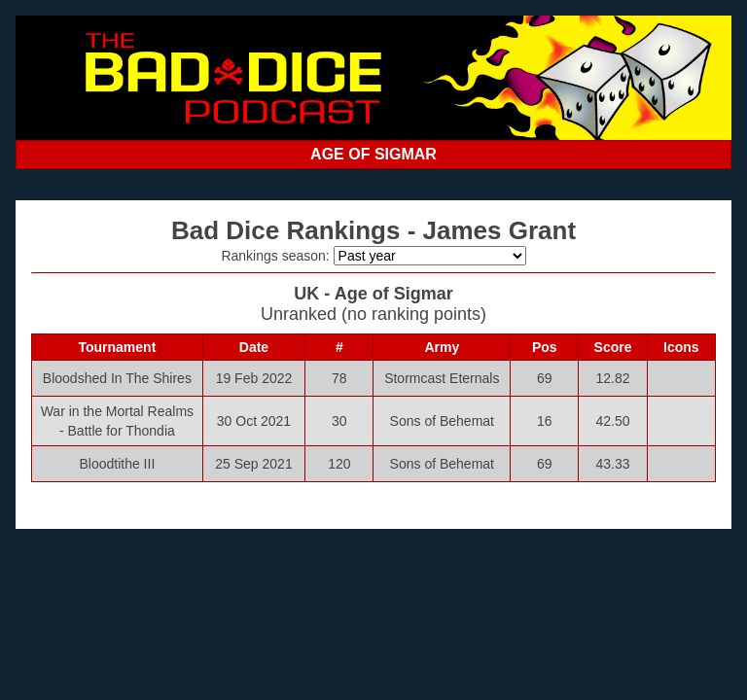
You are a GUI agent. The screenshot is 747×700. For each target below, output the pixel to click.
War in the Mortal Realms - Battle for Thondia (117, 421)
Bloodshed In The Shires (117, 378)
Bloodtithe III (117, 464)
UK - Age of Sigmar (373, 294)
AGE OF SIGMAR (373, 154)
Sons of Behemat (442, 421)
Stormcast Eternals (442, 378)
